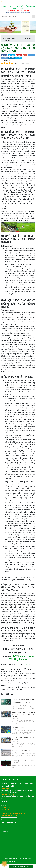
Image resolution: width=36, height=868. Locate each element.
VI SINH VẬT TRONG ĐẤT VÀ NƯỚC (23, 761)
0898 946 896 (6, 807)
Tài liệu (13, 37)
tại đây (27, 664)
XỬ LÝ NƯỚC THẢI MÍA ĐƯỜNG (22, 750)
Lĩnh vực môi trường (23, 37)
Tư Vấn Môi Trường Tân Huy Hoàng (13, 827)
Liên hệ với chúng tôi (21, 867)
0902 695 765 (6, 809)
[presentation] (2, 27)
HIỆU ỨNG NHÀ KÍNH (18, 727)
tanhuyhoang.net (11, 815)
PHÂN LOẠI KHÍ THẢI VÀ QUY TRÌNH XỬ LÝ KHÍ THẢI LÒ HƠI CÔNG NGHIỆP (24, 715)
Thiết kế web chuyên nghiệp (24, 862)
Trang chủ (6, 37)
